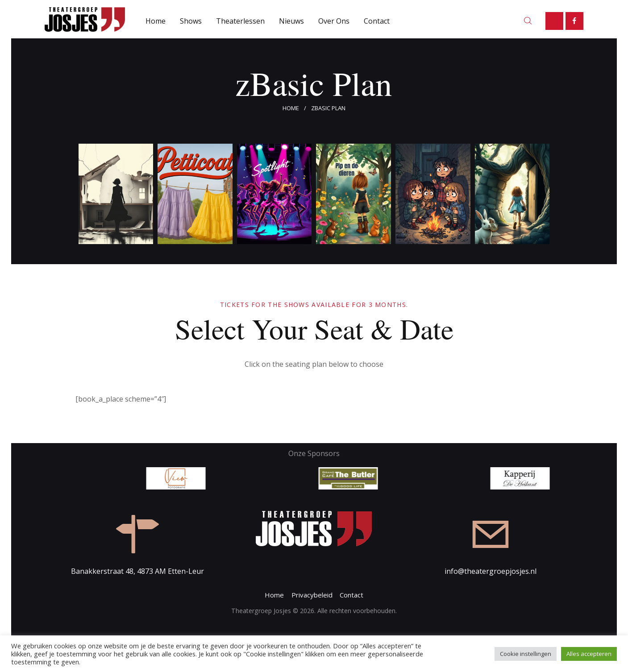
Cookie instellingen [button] (526, 654)
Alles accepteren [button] (589, 654)
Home (291, 108)
